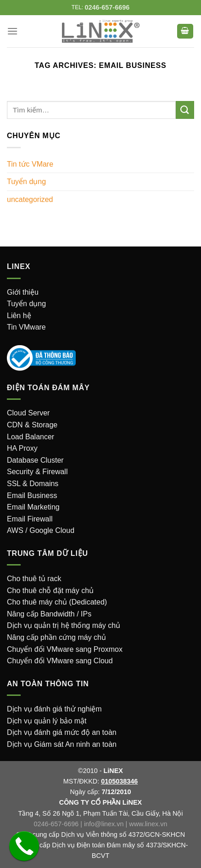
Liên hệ (19, 316)
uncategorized (30, 199)
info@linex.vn (104, 824)
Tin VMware (26, 327)
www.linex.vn (148, 824)
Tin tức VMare (30, 164)
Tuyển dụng (26, 182)
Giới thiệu (23, 292)
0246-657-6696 (56, 824)
